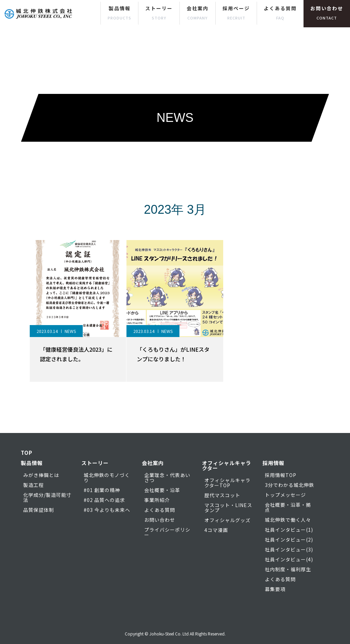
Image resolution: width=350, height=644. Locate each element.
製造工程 (33, 485)
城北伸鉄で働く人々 (288, 520)
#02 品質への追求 (104, 500)
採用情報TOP (281, 475)
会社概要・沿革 (162, 490)
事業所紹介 (157, 500)
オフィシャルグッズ (227, 520)
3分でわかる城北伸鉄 (290, 485)
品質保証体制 (39, 510)
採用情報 (273, 463)
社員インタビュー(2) (289, 540)
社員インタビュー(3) (289, 549)
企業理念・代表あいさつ (167, 478)
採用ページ (236, 13)
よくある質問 (280, 13)
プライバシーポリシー (167, 532)
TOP (27, 453)
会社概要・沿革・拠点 (288, 507)
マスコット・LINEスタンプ (228, 508)
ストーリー (159, 13)
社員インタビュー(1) (289, 530)
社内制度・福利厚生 (288, 569)
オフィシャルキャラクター (227, 465)
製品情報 (119, 13)
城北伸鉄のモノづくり (107, 478)
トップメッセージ (285, 495)
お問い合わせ (327, 13)
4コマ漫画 (216, 530)
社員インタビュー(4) (289, 559)
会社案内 (198, 13)
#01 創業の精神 (102, 490)
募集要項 (275, 589)
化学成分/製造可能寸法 (47, 497)
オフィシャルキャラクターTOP (227, 483)
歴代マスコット (222, 495)
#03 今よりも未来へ (107, 510)
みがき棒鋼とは (41, 475)
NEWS (70, 331)
